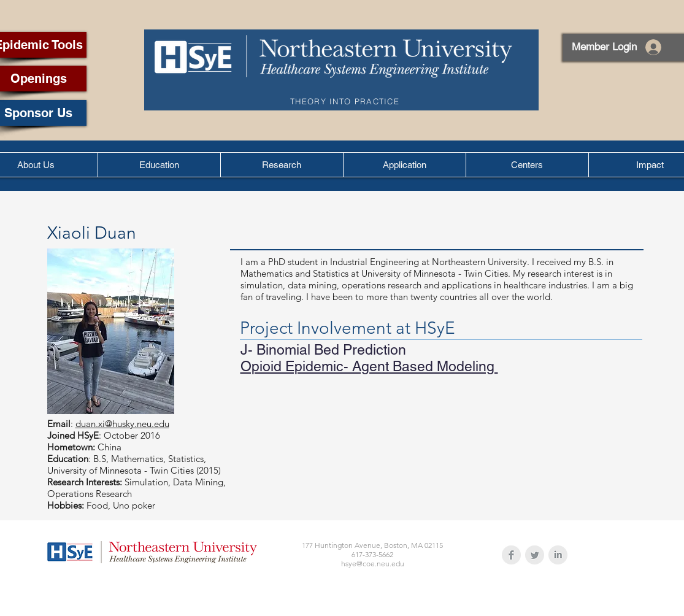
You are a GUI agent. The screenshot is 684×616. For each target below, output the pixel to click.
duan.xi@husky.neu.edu (122, 424)
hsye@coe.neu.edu (373, 564)
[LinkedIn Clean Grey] (558, 555)
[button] (159, 165)
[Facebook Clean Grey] (511, 555)
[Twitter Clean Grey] (535, 555)
